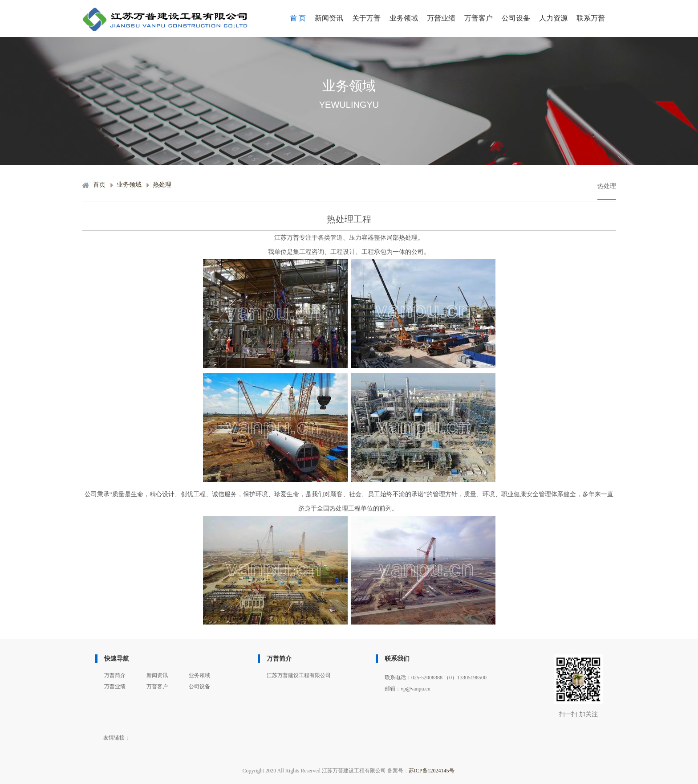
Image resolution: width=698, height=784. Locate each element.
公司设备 (516, 18)
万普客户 (479, 18)
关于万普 (366, 18)
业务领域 (404, 18)
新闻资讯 (329, 18)
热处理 (162, 185)
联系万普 (591, 18)
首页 (99, 185)
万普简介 (115, 675)
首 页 (298, 18)
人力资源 (553, 18)
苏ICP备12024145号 (432, 771)
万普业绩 (441, 18)
